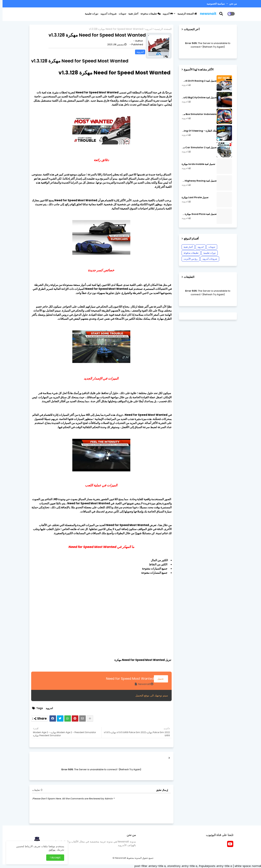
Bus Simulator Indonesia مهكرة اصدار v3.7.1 (197, 114)
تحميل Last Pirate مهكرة (192, 197)
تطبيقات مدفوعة (148, 14)
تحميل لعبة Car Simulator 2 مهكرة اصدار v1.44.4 (197, 148)
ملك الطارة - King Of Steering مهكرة (197, 131)
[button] (221, 14)
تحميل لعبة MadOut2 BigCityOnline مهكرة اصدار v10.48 (197, 98)
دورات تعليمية (89, 14)
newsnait (206, 14)
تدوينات (120, 14)
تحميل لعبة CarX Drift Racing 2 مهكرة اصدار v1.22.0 (197, 81)
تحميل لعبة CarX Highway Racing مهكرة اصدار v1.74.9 (197, 181)
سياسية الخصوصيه (213, 4)
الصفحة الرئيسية (185, 14)
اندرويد (146, 29)
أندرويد (165, 14)
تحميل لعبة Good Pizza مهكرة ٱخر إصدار (197, 214)
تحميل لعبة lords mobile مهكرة (196, 164)
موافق (49, 850)
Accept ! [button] (53, 858)
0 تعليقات (35, 790)
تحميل (158, 679)
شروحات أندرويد (106, 14)
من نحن (230, 4)
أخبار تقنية (131, 14)
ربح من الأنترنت (188, 259)
